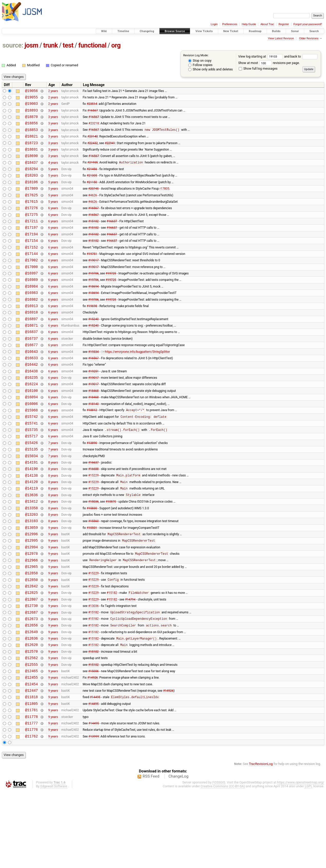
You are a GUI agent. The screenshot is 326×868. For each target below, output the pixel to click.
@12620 (32, 711)
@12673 (32, 682)
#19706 (94, 296)
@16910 (32, 339)
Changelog (147, 31)
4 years (53, 171)
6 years (53, 223)
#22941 (110, 150)
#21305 (92, 186)
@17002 (32, 281)
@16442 (32, 397)
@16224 (32, 419)
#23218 (94, 128)
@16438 (32, 405)
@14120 (32, 529)
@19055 (32, 99)
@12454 (32, 755)
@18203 (32, 186)
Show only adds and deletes (210, 69)
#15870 (111, 551)
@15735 (32, 470)
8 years (53, 507)
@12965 (32, 624)
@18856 (32, 128)
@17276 (32, 222)
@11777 (32, 798)
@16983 (32, 317)
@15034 (32, 500)
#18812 (92, 449)
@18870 (32, 120)
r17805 (164, 201)
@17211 (32, 237)
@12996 (32, 587)
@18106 (32, 193)
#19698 (92, 332)
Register (284, 24)
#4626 (93, 208)
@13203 (32, 565)
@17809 (32, 201)
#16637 (112, 237)
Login (214, 24)
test (68, 45)
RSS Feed (151, 853)
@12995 (32, 594)
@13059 (32, 580)
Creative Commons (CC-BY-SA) (223, 863)
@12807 (32, 660)
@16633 (32, 390)
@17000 (32, 288)
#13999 (94, 813)
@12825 (32, 653)
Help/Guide (249, 24)
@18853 (32, 135)
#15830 (92, 558)
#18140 (94, 441)
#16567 (93, 113)
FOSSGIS (219, 859)
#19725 (111, 296)
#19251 (94, 405)
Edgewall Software (54, 863)
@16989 (32, 303)
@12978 (32, 609)
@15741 (32, 463)
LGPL (309, 863)
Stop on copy (200, 61)
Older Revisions (309, 38)
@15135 (32, 492)
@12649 (32, 696)
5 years (53, 179)
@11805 (32, 777)
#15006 (94, 740)
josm (31, 45)
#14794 (130, 660)
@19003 (32, 106)
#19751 (92, 273)
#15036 (94, 551)
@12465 (32, 740)
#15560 (94, 572)
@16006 (32, 441)
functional (92, 45)
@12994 (32, 602)
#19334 (94, 383)
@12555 (32, 733)
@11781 (32, 784)
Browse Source (175, 31)
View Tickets (204, 31)
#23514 (92, 106)
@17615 (32, 215)
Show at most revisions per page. (269, 63)
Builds (276, 31)
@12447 (32, 762)
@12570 (32, 718)
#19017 (94, 281)
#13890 (92, 485)
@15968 (32, 449)
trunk (50, 45)
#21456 (92, 179)
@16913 (32, 332)
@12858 (32, 631)
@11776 (32, 806)
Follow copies (200, 65)
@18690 (32, 164)
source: (13, 45)
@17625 (32, 208)
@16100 (32, 427)
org (116, 45)
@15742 (32, 456)
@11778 (32, 791)
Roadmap (255, 31)
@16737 (32, 368)
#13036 (94, 667)
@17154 (32, 259)
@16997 (32, 295)
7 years (53, 485)
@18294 (32, 179)
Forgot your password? (308, 24)
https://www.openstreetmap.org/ (301, 859)
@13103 (32, 572)
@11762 (32, 813)
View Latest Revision (281, 38)
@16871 (32, 354)
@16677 (32, 376)
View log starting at (261, 56)
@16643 (32, 383)
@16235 (32, 412)
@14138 (32, 521)
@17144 (32, 274)
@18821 (32, 142)
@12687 (32, 675)
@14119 (32, 536)
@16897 (32, 347)
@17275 (32, 230)
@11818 (32, 769)
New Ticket (231, 31)
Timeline (123, 31)
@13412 (32, 551)
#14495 (95, 770)
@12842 (32, 645)
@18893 (32, 113)
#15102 (94, 237)
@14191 (32, 507)
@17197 (32, 244)
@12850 (32, 638)
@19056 (32, 91)
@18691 (32, 157)
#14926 (93, 747)
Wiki (104, 31)
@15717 (32, 478)
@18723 (32, 150)
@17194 (32, 252)
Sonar (295, 31)
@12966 (32, 616)
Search (314, 31)
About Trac (267, 24)
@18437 (32, 172)
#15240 (94, 346)
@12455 (32, 747)
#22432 (93, 150)
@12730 (32, 667)
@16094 (32, 434)
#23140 (93, 142)
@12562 (32, 726)
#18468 (94, 427)
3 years (53, 113)
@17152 (32, 266)
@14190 (32, 514)
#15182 (112, 653)
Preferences (230, 24)
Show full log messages (258, 68)
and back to (301, 56)
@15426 (32, 485)
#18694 (94, 310)
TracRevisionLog (261, 841)
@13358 (32, 558)
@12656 (32, 689)
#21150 (92, 193)
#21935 (93, 172)
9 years (53, 580)
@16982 (32, 325)
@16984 (32, 310)
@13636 (32, 543)
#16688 (94, 514)
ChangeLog (178, 853)
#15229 (94, 522)
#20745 (94, 201)
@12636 (32, 704)
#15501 (92, 580)
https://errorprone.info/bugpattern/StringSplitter (136, 383)
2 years (53, 91)
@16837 (32, 361)
